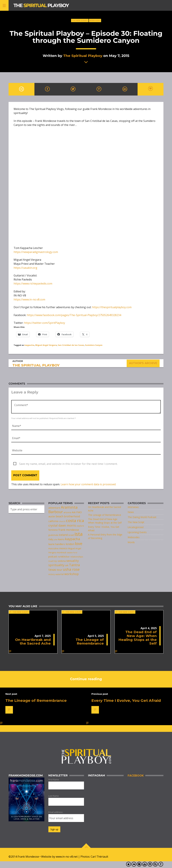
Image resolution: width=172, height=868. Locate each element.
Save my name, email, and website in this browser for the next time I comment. (68, 464)
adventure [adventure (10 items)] (54, 508)
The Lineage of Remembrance (105, 515)
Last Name (54, 796)
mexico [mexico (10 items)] (63, 548)
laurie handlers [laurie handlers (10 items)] (57, 544)
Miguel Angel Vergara (46, 345)
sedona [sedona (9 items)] (62, 561)
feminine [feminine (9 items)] (53, 530)
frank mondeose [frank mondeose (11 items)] (69, 530)
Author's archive (143, 363)
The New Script (80, 20)
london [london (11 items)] (70, 544)
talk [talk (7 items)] (67, 565)
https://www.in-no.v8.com (29, 299)
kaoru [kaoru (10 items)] (61, 539)
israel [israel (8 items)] (71, 535)
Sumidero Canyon (94, 345)
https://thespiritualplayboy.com (112, 307)
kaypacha (29, 345)
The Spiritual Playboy (83, 56)
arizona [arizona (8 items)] (67, 512)
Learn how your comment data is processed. (88, 484)
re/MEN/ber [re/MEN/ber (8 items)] (64, 557)
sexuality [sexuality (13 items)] (73, 561)
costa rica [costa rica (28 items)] (75, 520)
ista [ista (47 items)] (79, 534)
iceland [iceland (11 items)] (63, 535)
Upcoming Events (137, 532)
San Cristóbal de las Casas (71, 345)
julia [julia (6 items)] (55, 539)
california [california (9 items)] (53, 521)
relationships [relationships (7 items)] (77, 557)
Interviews (133, 507)
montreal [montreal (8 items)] (61, 552)
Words (131, 542)
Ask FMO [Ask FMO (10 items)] (77, 512)
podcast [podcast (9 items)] (53, 557)
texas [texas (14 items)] (52, 570)
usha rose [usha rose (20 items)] (71, 569)
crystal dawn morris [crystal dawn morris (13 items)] (62, 525)
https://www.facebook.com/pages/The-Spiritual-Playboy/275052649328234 (74, 315)
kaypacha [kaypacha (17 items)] (72, 539)
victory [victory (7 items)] (52, 574)
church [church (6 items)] (62, 521)
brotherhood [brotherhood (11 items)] (72, 516)
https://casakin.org (25, 268)
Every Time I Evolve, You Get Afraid (126, 700)
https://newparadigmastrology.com (36, 252)
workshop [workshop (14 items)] (72, 574)
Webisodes (95, 20)
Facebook (136, 776)
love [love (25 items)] (79, 544)
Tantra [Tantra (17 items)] (74, 565)
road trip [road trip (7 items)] (53, 561)
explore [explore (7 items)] (80, 526)
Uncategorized (136, 527)
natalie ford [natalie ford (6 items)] (72, 553)
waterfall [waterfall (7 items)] (60, 574)
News (131, 512)
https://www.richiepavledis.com (33, 284)
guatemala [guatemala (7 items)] (53, 535)
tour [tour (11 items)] (59, 570)
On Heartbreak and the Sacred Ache (33, 642)
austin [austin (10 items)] (52, 516)
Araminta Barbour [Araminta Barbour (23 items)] (63, 509)
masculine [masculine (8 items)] (53, 548)
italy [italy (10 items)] (51, 539)
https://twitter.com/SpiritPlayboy (45, 323)
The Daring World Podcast (142, 517)
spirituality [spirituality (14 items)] (56, 565)
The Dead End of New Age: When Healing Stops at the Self (138, 638)
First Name (54, 780)
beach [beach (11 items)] (60, 516)
